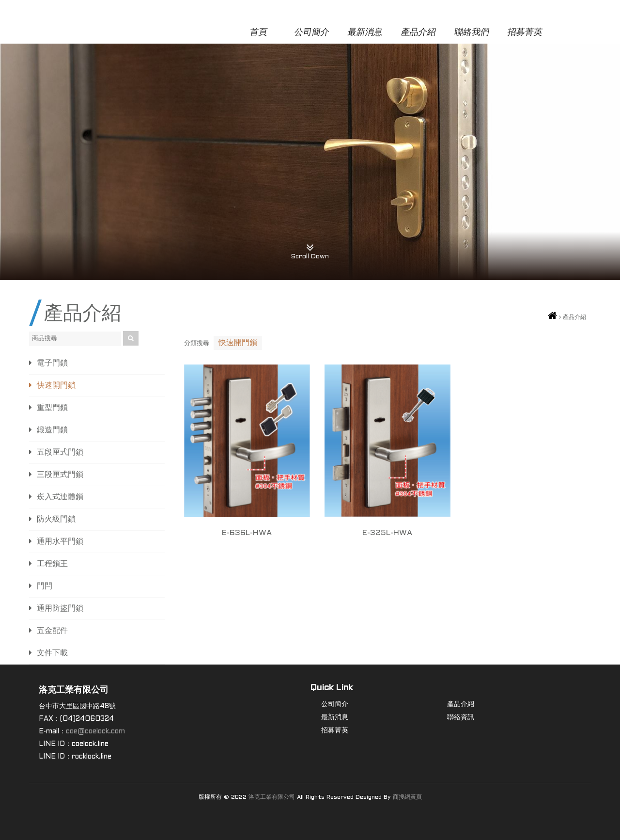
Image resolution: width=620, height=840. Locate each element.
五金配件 (52, 631)
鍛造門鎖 (52, 430)
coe (72, 732)
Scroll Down (310, 248)
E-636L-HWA (247, 533)
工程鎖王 (52, 564)
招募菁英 (525, 33)
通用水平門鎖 (60, 542)
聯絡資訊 (461, 718)
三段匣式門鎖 (60, 475)
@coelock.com (101, 732)
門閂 (45, 586)
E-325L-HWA (387, 533)
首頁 (258, 33)
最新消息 (365, 33)
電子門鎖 (52, 363)
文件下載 (52, 653)
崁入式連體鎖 (60, 497)
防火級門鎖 (56, 519)
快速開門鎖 (56, 386)
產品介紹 (418, 33)
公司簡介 (312, 33)
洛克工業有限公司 (272, 797)
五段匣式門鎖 (60, 452)
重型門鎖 (52, 408)
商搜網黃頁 (407, 797)
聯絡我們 (472, 33)
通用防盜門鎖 (60, 609)
